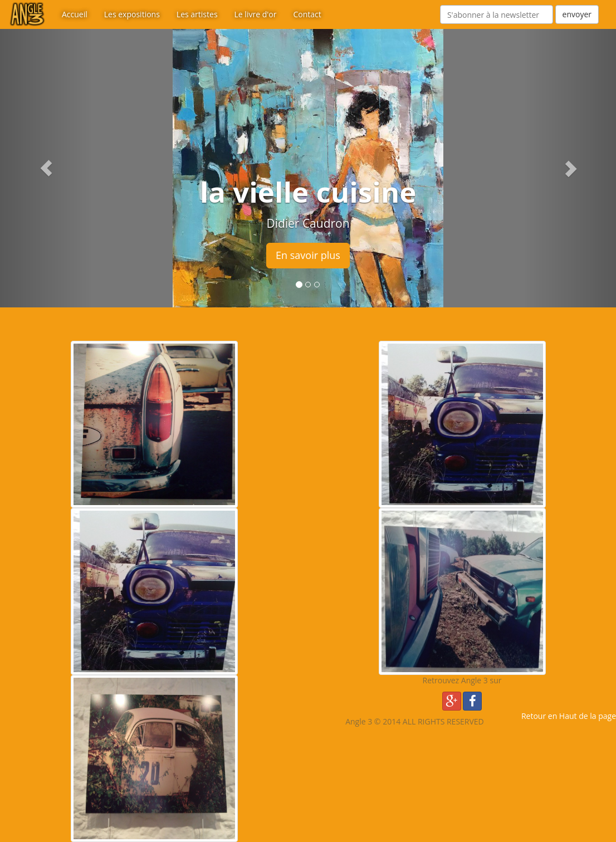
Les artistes (197, 14)
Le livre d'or (256, 14)
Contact (307, 14)
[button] (46, 168)
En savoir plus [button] (308, 255)
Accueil (75, 14)
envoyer (577, 14)
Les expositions (132, 14)
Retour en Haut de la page (569, 716)
